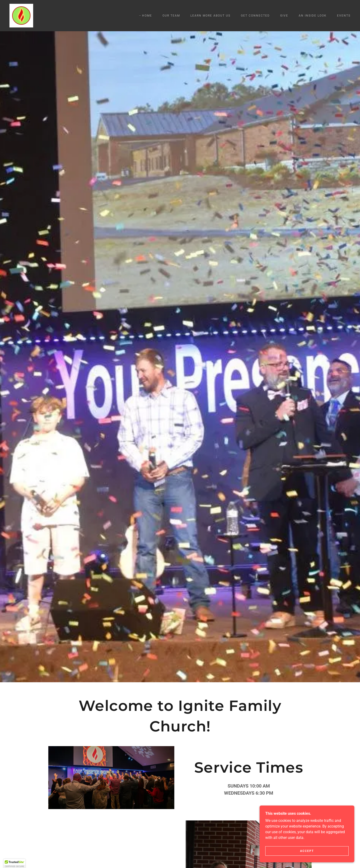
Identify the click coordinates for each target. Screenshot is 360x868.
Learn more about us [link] (210, 16)
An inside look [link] (313, 16)
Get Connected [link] (255, 16)
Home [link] (147, 16)
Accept (307, 851)
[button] (14, 864)
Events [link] (344, 16)
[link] (21, 15)
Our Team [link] (171, 16)
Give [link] (284, 16)
